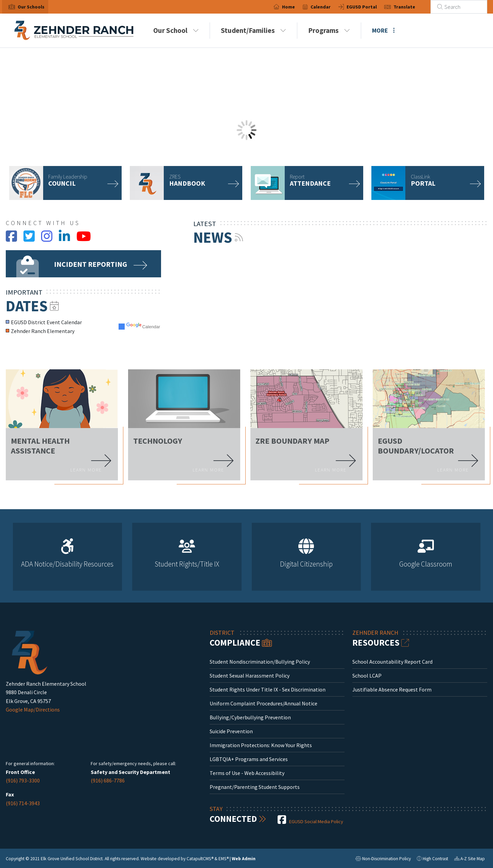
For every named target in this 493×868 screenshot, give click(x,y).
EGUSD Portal (369, 7)
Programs (329, 30)
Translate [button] (412, 7)
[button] (31, 7)
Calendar (328, 7)
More (383, 30)
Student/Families (253, 30)
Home (296, 7)
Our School (176, 30)
